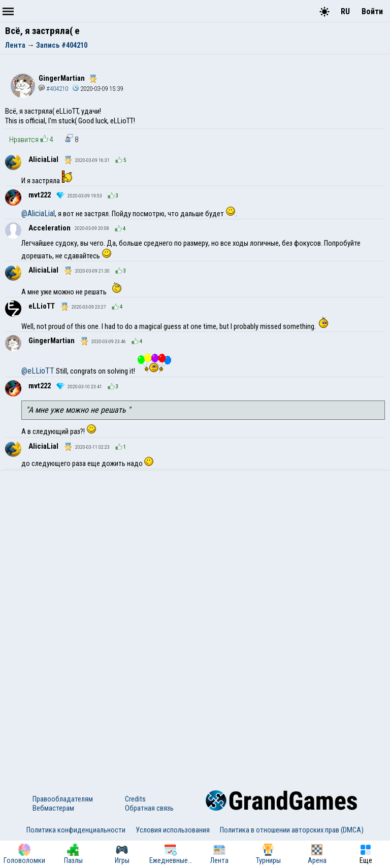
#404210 (53, 89)
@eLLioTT (38, 371)
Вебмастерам (53, 808)
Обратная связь (149, 808)
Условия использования (173, 830)
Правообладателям (63, 799)
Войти (372, 11)
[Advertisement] (195, 547)
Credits (135, 799)
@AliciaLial (38, 213)
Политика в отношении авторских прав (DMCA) (292, 830)
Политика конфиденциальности (76, 830)
